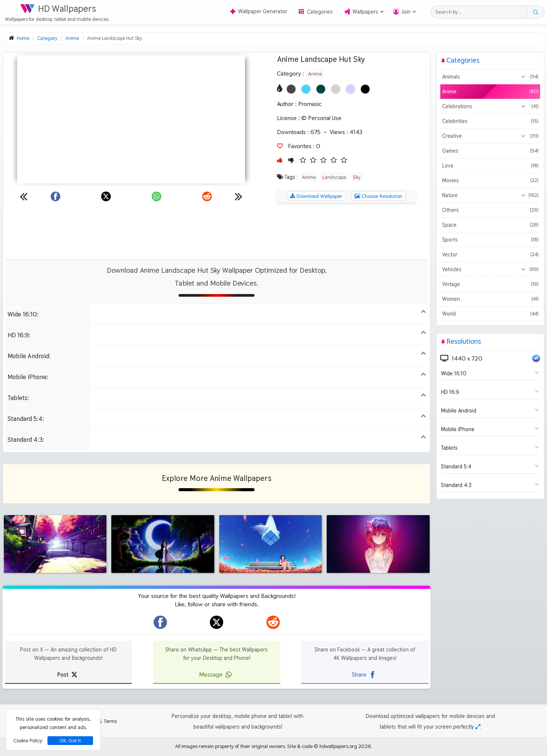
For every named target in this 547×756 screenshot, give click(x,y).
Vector (490, 255)
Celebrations (490, 106)
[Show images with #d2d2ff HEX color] (350, 89)
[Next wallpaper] (239, 196)
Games (490, 151)
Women (490, 299)
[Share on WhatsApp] (157, 196)
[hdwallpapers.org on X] (217, 622)
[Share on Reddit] (207, 196)
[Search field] (481, 12)
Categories (320, 12)
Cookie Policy (28, 740)
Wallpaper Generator (258, 11)
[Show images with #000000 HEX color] (365, 89)
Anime (315, 74)
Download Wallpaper (316, 196)
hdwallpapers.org (338, 746)
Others (490, 210)
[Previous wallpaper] (24, 196)
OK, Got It (70, 741)
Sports (490, 240)
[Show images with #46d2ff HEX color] (306, 89)
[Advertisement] (217, 231)
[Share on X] (106, 196)
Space (490, 225)
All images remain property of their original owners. (231, 746)
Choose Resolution (378, 196)
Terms (106, 721)
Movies (490, 180)
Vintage (490, 284)
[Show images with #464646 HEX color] (291, 89)
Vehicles (490, 269)
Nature (490, 195)
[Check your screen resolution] (478, 727)
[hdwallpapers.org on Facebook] (160, 622)
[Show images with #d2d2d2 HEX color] (336, 89)
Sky (357, 177)
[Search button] (535, 12)
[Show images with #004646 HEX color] (321, 89)
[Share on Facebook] (55, 196)
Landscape (334, 177)
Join (406, 12)
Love (490, 166)
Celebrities (490, 121)
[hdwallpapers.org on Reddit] (273, 622)
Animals (490, 77)
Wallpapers (365, 12)
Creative (490, 136)
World (490, 314)
